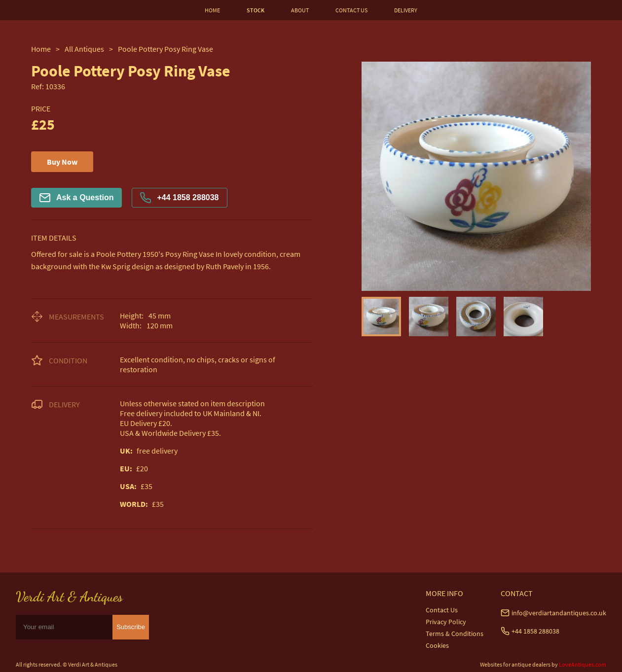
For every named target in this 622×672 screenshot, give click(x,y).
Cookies (437, 645)
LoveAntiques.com (583, 664)
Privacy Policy (446, 622)
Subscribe (131, 627)
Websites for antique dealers (515, 664)
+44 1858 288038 (179, 198)
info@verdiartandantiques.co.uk (559, 613)
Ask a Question (76, 198)
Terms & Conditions (455, 634)
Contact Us (442, 610)
